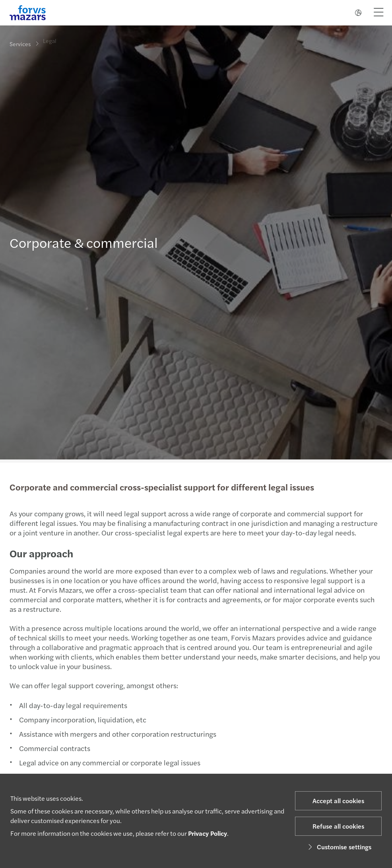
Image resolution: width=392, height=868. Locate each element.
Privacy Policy (208, 833)
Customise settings (339, 847)
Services (20, 44)
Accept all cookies (338, 801)
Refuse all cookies (338, 826)
